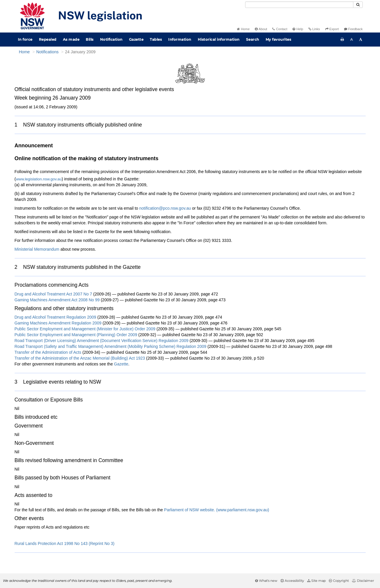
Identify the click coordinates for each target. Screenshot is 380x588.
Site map (316, 581)
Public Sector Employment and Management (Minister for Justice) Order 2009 (85, 329)
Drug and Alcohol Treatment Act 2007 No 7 (54, 294)
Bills (90, 39)
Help (298, 29)
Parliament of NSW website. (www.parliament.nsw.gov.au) (217, 510)
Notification (111, 39)
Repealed (48, 39)
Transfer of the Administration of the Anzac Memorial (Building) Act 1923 (80, 358)
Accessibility (292, 581)
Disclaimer (363, 581)
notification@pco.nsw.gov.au (165, 208)
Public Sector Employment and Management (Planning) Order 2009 (76, 335)
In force (25, 39)
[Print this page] (342, 40)
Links (314, 29)
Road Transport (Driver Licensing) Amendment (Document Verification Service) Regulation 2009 (102, 341)
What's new (266, 581)
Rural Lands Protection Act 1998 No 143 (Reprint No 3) (65, 543)
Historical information (219, 39)
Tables (156, 39)
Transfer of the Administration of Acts (48, 352)
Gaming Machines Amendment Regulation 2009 (58, 323)
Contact (280, 29)
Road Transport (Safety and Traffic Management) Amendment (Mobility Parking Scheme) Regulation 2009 (111, 346)
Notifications (47, 52)
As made (71, 39)
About (261, 29)
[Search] (299, 5)
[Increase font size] (361, 40)
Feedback (353, 29)
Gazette (136, 39)
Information (180, 39)
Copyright (339, 581)
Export (332, 29)
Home (243, 29)
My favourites (278, 39)
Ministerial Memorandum (37, 249)
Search (253, 39)
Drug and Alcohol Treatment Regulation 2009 (55, 317)
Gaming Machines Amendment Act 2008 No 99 (58, 300)
